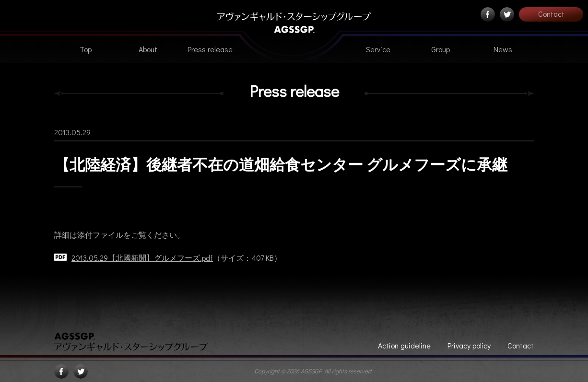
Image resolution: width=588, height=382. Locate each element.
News (503, 49)
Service (378, 49)
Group (441, 49)
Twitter (507, 14)
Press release (210, 49)
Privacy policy (469, 345)
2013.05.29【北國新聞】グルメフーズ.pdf (142, 258)
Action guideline (404, 345)
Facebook (488, 14)
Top (86, 49)
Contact (551, 14)
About (148, 49)
